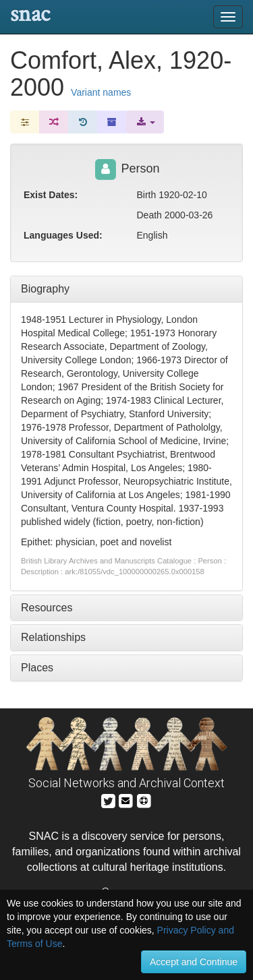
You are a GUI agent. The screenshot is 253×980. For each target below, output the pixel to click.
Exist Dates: (51, 195)
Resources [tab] (47, 608)
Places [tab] (37, 668)
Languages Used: (63, 235)
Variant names (101, 92)
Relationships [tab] (53, 637)
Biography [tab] (45, 289)
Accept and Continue (194, 962)
